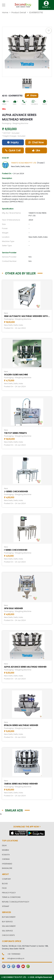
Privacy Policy (9, 893)
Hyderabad (7, 864)
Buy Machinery (9, 917)
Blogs (5, 884)
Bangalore (7, 868)
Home (5, 12)
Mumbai (5, 850)
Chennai (6, 859)
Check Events (8, 935)
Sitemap (6, 906)
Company (6, 879)
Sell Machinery (9, 926)
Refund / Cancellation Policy (16, 902)
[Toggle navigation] (4, 5)
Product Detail (19, 12)
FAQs (4, 888)
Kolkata (6, 855)
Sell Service (7, 931)
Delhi (4, 846)
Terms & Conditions (11, 897)
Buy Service (7, 922)
